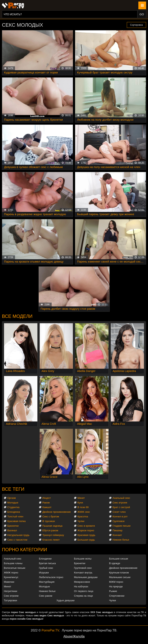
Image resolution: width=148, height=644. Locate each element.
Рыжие (113, 591)
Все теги (13, 489)
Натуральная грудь (18, 535)
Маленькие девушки (86, 577)
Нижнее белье (121, 540)
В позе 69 (83, 507)
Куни (80, 503)
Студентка (13, 507)
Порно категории (24, 550)
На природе (116, 586)
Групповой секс (83, 568)
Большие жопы (83, 559)
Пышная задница (52, 526)
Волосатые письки (15, 568)
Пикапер (117, 530)
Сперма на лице (83, 596)
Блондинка (14, 512)
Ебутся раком (50, 530)
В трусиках (49, 521)
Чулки (81, 521)
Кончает (117, 535)
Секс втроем (120, 503)
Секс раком (46, 596)
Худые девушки (66, 600)
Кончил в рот (120, 516)
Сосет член (119, 512)
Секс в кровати (86, 526)
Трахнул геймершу (53, 535)
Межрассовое (82, 582)
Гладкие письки (122, 526)
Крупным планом (119, 573)
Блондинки (45, 559)
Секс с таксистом (17, 540)
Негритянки (11, 591)
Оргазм (12, 498)
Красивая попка (16, 521)
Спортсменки (117, 596)
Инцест (47, 498)
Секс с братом (51, 516)
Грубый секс (46, 568)
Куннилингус (11, 577)
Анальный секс (121, 498)
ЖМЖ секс (84, 512)
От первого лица (84, 591)
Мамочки (9, 582)
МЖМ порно (116, 582)
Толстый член (15, 516)
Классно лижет (51, 540)
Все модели (17, 316)
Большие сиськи (119, 559)
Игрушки (44, 573)
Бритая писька (47, 563)
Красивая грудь (86, 535)
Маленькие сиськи (120, 577)
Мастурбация (47, 582)
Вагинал (12, 530)
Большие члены (13, 563)
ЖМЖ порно (11, 573)
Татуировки (10, 600)
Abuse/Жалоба (74, 636)
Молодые (13, 503)
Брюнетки (13, 526)
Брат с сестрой (121, 507)
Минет (81, 498)
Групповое (119, 521)
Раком (46, 503)
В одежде (115, 563)
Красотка (83, 516)
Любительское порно (51, 577)
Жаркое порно (86, 530)
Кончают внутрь (83, 573)
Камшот (47, 507)
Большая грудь (86, 540)
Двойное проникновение (57, 512)
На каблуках (81, 586)
